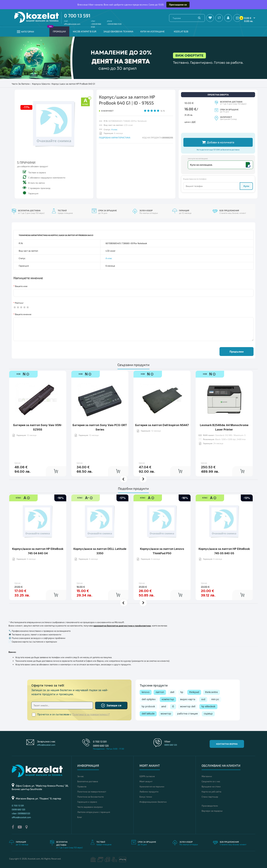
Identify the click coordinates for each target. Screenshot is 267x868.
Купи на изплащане (152, 31)
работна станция (187, 714)
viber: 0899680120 (21, 813)
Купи (246, 186)
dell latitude (148, 714)
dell (172, 692)
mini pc (215, 699)
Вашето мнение (23, 314)
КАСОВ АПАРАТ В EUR (85, 31)
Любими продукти (149, 792)
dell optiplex (149, 699)
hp (182, 692)
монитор (166, 714)
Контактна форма (227, 744)
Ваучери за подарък (212, 811)
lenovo (146, 692)
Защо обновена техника (118, 31)
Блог (80, 817)
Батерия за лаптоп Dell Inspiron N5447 (162, 415)
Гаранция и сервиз (87, 802)
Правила (82, 786)
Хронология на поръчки (152, 786)
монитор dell (188, 706)
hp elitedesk (208, 706)
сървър (208, 714)
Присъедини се (178, 5)
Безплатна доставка (88, 781)
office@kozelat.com (72, 24)
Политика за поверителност (92, 792)
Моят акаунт (146, 781)
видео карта (188, 699)
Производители (210, 806)
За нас (81, 776)
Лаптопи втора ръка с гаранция (94, 812)
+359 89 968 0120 (114, 24)
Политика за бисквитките (91, 797)
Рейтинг (19, 303)
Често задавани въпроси (90, 807)
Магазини (207, 776)
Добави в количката (218, 142)
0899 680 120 (101, 746)
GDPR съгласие (147, 776)
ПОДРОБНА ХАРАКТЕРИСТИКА (115, 138)
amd (164, 706)
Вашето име (21, 286)
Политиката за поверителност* (91, 714)
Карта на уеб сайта (211, 792)
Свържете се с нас (211, 781)
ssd (203, 699)
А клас (114, 129)
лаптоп (160, 692)
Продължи (237, 351)
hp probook (148, 706)
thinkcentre (211, 692)
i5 (173, 706)
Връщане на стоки (211, 786)
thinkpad (194, 692)
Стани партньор (210, 797)
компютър (168, 699)
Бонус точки (146, 797)
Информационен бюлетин (153, 802)
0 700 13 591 (77, 15)
